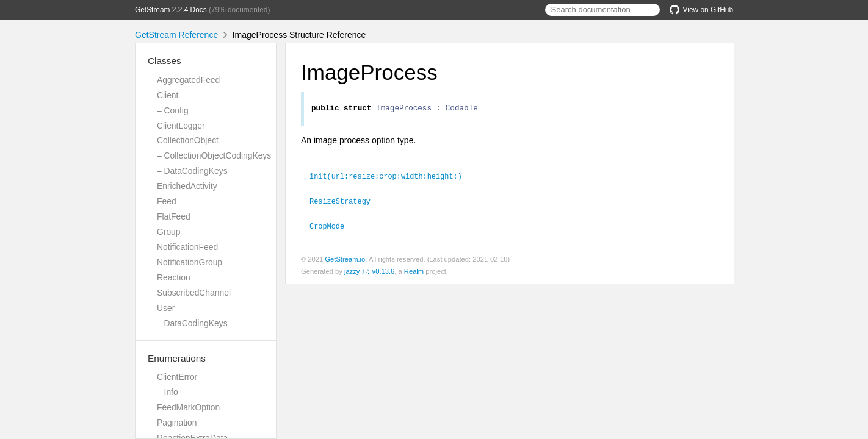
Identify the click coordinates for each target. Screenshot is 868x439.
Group (169, 232)
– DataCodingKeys (192, 171)
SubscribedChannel (194, 293)
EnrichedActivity (187, 186)
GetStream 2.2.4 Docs (171, 10)
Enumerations (177, 358)
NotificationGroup (190, 262)
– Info (168, 392)
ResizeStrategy (345, 202)
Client (168, 95)
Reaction (174, 277)
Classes (165, 61)
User (166, 308)
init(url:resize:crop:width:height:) (391, 177)
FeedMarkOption (188, 407)
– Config (173, 110)
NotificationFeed (187, 247)
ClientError (177, 377)
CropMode (332, 226)
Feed (167, 201)
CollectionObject (188, 140)
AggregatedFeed (188, 80)
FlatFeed (174, 216)
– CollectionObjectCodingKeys (214, 155)
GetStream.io (345, 259)
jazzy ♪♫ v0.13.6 (369, 271)
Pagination (177, 423)
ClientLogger (181, 126)
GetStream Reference (176, 35)
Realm (414, 271)
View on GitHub (701, 10)
